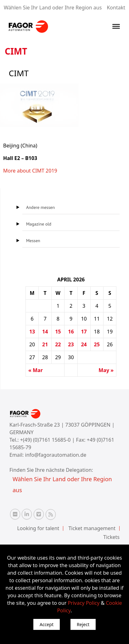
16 (71, 332)
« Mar (36, 370)
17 (84, 332)
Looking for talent (38, 528)
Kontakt (116, 8)
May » (106, 370)
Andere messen (40, 207)
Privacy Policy (84, 603)
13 (32, 332)
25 (97, 344)
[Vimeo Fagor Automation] (39, 514)
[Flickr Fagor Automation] (15, 514)
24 (84, 344)
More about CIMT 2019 (30, 171)
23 (71, 344)
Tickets (111, 537)
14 (45, 332)
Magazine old (39, 224)
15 (58, 332)
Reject (83, 624)
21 (45, 344)
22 (58, 344)
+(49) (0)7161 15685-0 (45, 440)
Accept (47, 624)
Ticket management (92, 528)
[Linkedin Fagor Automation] (27, 514)
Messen (33, 241)
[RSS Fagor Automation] (51, 514)
